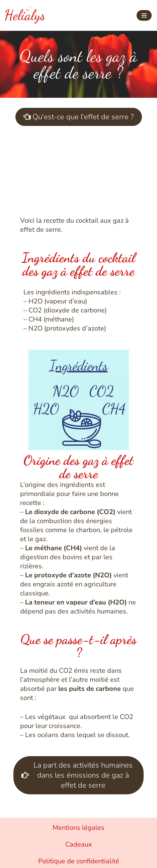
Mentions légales (78, 828)
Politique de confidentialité (79, 861)
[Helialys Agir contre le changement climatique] (25, 15)
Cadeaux (79, 844)
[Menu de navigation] (144, 15)
